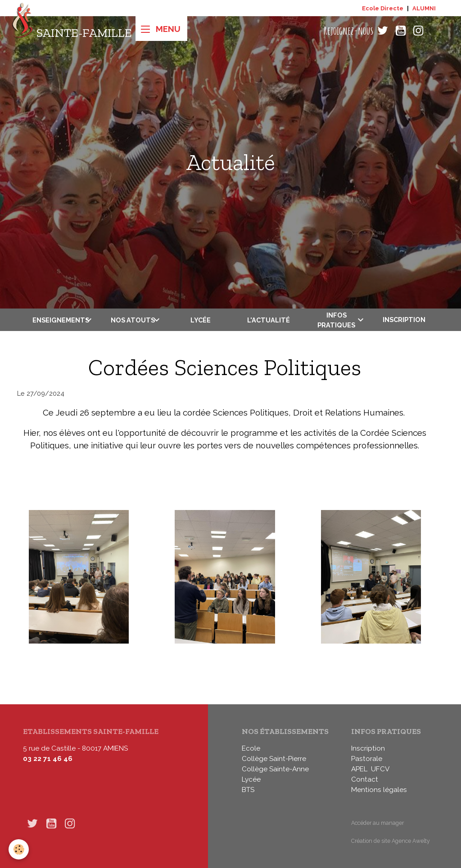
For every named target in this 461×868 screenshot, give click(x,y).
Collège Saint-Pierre (274, 759)
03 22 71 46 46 (48, 759)
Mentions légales (379, 790)
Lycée (201, 320)
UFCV (380, 769)
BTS (248, 790)
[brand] (72, 31)
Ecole (251, 748)
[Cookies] (19, 849)
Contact (365, 779)
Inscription (404, 320)
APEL (359, 769)
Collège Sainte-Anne (275, 769)
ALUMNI (424, 8)
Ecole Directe (383, 8)
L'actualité (269, 320)
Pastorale (367, 759)
